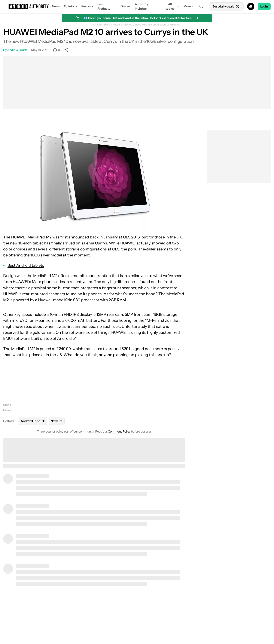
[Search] (201, 6)
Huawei (8, 410)
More (187, 6)
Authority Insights (142, 6)
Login (264, 6)
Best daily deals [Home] (226, 6)
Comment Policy (119, 431)
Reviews (87, 6)
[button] (137, 6)
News (56, 6)
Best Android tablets (26, 265)
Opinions (71, 6)
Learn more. (174, 25)
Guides (126, 6)
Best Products (104, 6)
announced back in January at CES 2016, (105, 237)
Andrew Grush (17, 50)
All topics (170, 6)
